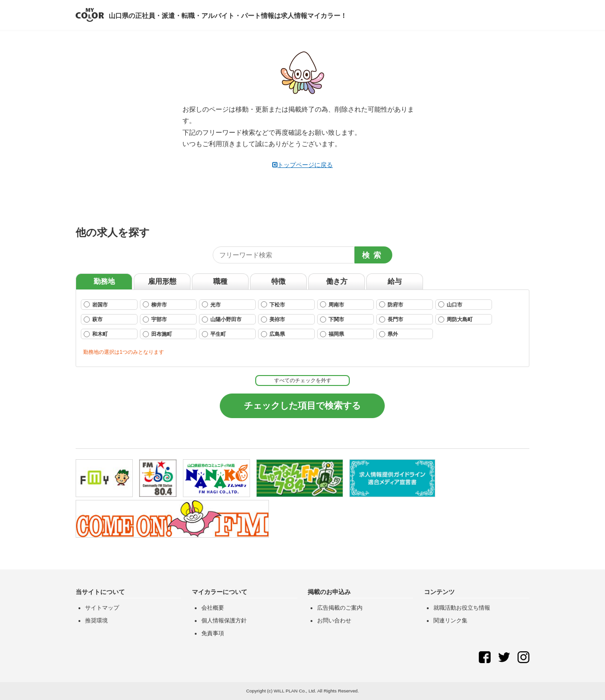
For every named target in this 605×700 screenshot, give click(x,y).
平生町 (214, 334)
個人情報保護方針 (224, 621)
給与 (395, 281)
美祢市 (273, 319)
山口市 (450, 304)
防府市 (391, 304)
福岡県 (332, 334)
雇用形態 (162, 281)
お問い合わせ (334, 621)
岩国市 (96, 304)
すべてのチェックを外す (303, 380)
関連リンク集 (450, 621)
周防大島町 (455, 319)
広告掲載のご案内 (340, 608)
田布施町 (157, 334)
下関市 (332, 319)
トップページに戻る (302, 165)
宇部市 (155, 319)
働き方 (337, 281)
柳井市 (155, 304)
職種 (220, 281)
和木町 (96, 334)
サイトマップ (102, 608)
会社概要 (213, 608)
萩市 (93, 319)
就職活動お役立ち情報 (462, 608)
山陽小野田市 (222, 319)
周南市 (332, 304)
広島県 (273, 334)
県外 (389, 334)
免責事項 (213, 633)
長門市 (391, 319)
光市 (211, 304)
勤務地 (104, 281)
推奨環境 (96, 621)
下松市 (273, 304)
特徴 (278, 281)
